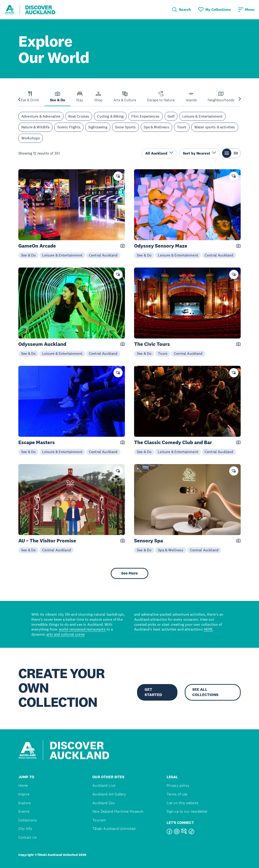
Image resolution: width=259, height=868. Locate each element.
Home (23, 785)
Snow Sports (125, 127)
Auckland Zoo (104, 803)
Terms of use (177, 794)
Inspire (24, 794)
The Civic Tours (152, 344)
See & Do (28, 255)
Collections (28, 820)
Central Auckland (103, 255)
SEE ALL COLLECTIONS (205, 692)
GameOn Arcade (37, 246)
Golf (171, 116)
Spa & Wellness (156, 127)
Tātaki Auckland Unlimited (114, 829)
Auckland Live (104, 785)
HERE (208, 629)
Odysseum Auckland (42, 344)
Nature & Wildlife (35, 127)
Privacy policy (178, 785)
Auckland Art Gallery (109, 794)
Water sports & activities (215, 127)
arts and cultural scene (65, 634)
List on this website (182, 803)
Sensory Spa (149, 541)
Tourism (99, 820)
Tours (182, 127)
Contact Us (28, 837)
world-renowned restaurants (82, 629)
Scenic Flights (69, 127)
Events (24, 811)
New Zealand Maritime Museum (118, 811)
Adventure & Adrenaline (41, 116)
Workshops (31, 138)
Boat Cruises (79, 116)
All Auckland (159, 153)
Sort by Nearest (200, 153)
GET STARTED (153, 692)
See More (129, 573)
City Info (25, 829)
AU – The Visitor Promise (47, 541)
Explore (25, 803)
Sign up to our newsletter (187, 811)
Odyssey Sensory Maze (161, 246)
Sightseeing (98, 127)
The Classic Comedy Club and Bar (173, 442)
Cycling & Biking (110, 116)
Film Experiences (146, 116)
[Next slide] (240, 99)
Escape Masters (37, 442)
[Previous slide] (19, 99)
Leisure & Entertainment (202, 116)
